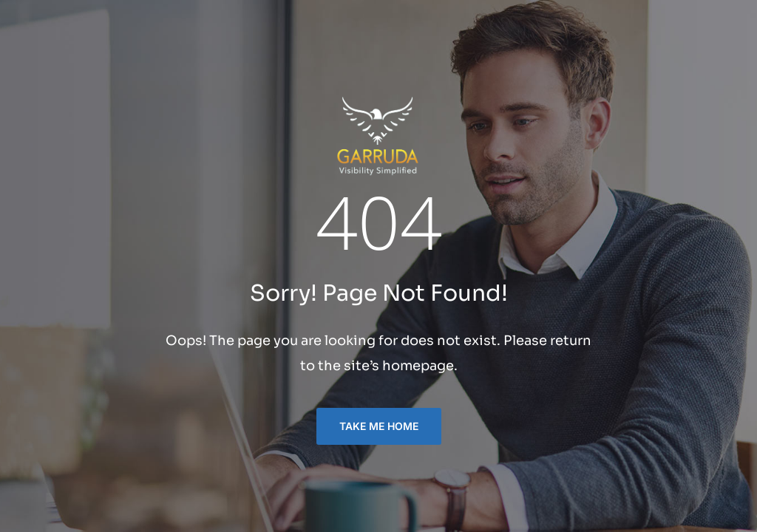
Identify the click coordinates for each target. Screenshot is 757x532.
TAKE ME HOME (379, 426)
